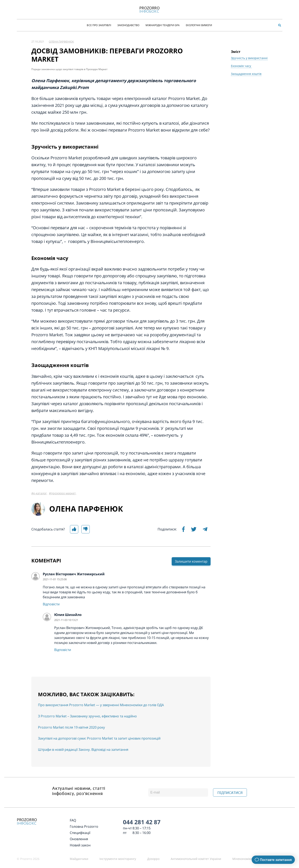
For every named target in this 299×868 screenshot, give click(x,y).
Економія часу (241, 66)
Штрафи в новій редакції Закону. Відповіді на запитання (83, 750)
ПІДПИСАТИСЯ (230, 793)
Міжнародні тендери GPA (163, 25)
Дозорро (153, 859)
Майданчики (79, 859)
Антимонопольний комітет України (196, 859)
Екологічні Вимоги (199, 25)
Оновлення (79, 839)
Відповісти (51, 604)
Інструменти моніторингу (118, 859)
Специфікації (80, 833)
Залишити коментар (191, 561)
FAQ (73, 820)
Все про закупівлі (99, 25)
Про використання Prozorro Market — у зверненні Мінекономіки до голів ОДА (101, 705)
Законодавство (128, 25)
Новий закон (80, 845)
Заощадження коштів (246, 74)
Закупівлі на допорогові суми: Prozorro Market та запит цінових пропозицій (99, 738)
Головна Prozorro (84, 827)
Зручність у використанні (249, 58)
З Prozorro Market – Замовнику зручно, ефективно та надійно (87, 716)
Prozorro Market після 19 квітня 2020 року (71, 727)
